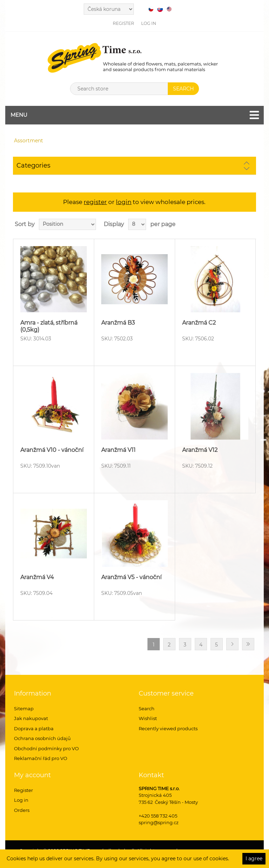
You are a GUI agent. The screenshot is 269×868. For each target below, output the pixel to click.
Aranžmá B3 (118, 323)
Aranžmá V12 (200, 450)
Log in (149, 23)
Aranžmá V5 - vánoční (131, 577)
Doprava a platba (34, 728)
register (95, 202)
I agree (254, 859)
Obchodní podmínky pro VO (46, 748)
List (250, 224)
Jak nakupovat (31, 718)
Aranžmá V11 (118, 450)
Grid (237, 224)
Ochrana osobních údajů (42, 738)
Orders (22, 810)
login (124, 202)
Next (232, 644)
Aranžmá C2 (199, 323)
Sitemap (24, 708)
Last (248, 644)
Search (147, 708)
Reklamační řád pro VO (41, 758)
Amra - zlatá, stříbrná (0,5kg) (49, 326)
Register (123, 23)
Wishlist (148, 718)
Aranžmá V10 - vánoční (52, 450)
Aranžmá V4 (37, 577)
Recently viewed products (168, 728)
